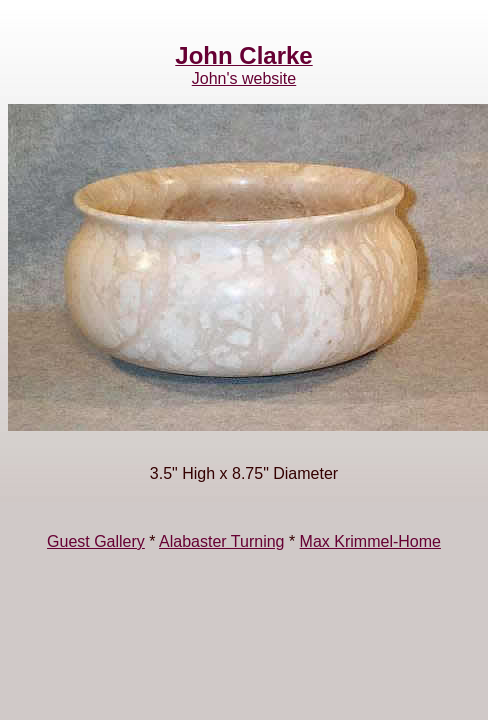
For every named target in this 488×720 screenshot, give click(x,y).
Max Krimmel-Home (370, 541)
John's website (244, 78)
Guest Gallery (96, 541)
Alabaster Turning (221, 541)
